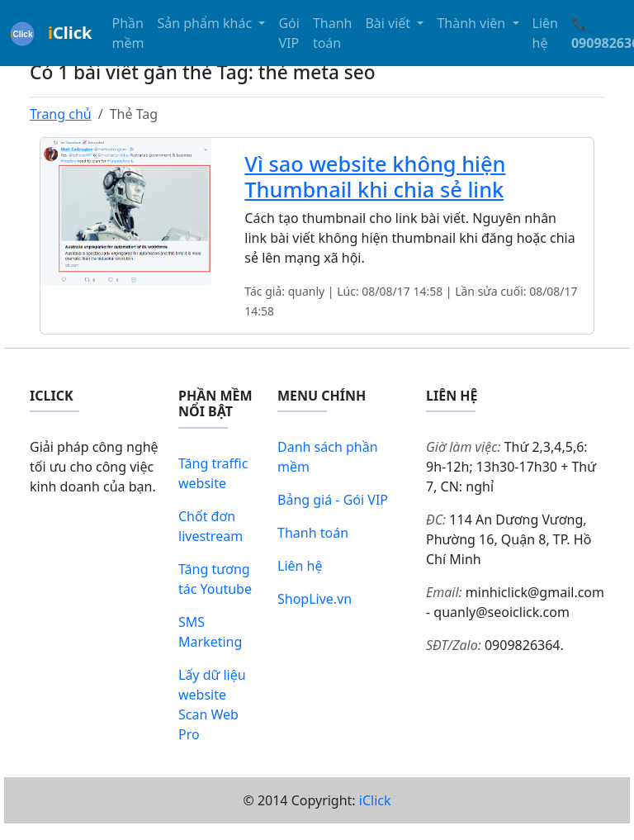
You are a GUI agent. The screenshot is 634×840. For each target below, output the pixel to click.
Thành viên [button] (473, 23)
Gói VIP (289, 33)
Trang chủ (61, 114)
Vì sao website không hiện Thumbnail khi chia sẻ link (375, 176)
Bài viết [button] (389, 23)
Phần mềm (128, 33)
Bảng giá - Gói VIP (333, 500)
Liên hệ (545, 33)
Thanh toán (333, 33)
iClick (375, 800)
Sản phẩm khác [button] (206, 23)
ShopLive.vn (315, 599)
